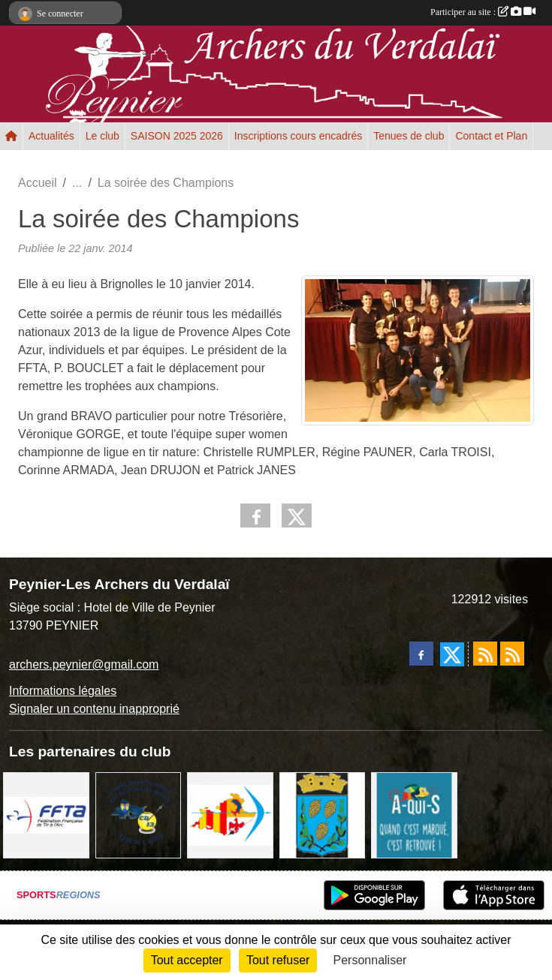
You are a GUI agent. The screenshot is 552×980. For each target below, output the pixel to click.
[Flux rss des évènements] (512, 654)
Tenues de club (409, 136)
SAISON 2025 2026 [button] (177, 136)
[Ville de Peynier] (323, 815)
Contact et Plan (491, 136)
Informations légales (63, 691)
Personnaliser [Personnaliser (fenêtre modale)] (370, 960)
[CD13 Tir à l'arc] (139, 815)
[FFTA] (46, 815)
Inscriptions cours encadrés (298, 136)
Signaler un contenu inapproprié (94, 709)
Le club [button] (103, 136)
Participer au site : (483, 12)
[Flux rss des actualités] (485, 654)
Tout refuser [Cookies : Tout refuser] (278, 960)
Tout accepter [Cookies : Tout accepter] (187, 960)
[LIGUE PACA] (230, 815)
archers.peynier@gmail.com (84, 664)
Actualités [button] (51, 136)
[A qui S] (414, 815)
